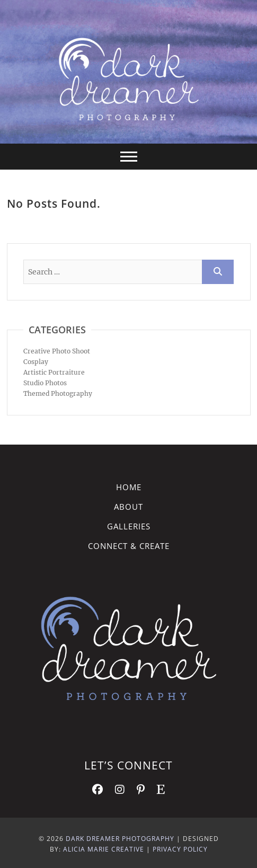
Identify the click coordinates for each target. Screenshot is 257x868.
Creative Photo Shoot (57, 351)
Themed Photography (58, 393)
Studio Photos (45, 383)
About (128, 507)
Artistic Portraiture (54, 372)
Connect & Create (129, 546)
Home (129, 487)
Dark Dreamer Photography (120, 839)
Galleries (129, 526)
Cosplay (36, 362)
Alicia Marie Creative (104, 849)
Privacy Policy (180, 849)
